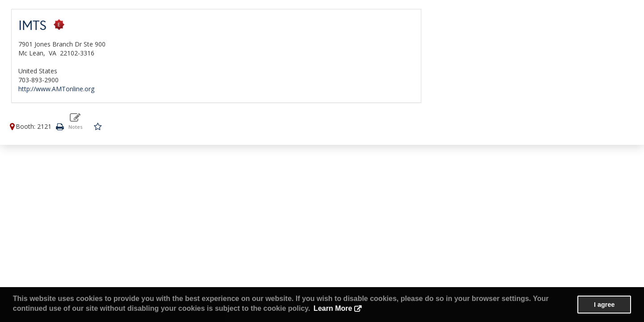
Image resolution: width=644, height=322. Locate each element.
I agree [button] (604, 305)
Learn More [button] (333, 308)
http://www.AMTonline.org (56, 89)
